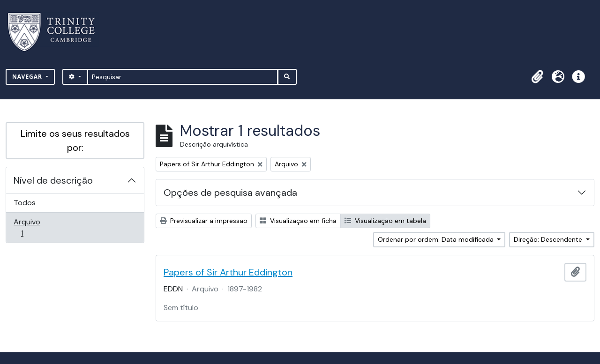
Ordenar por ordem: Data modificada (437, 239)
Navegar (28, 77)
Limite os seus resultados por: (75, 141)
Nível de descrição (53, 180)
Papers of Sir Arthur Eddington (228, 272)
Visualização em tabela (385, 221)
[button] (537, 77)
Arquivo (35, 227)
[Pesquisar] (183, 77)
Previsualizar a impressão (204, 221)
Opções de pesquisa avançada (230, 193)
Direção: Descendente (549, 239)
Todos (25, 203)
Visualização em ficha (298, 221)
